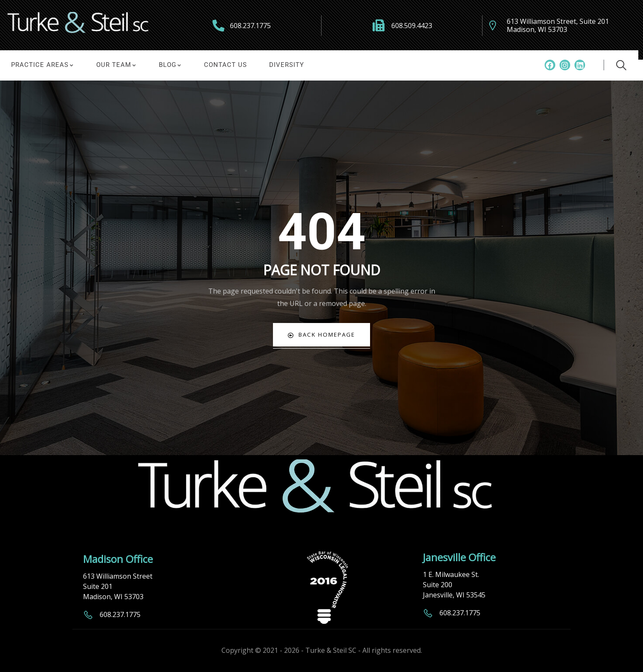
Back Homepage (322, 335)
